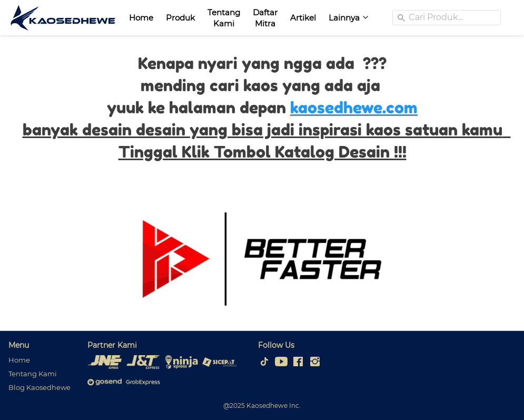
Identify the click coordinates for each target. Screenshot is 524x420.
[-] (264, 362)
